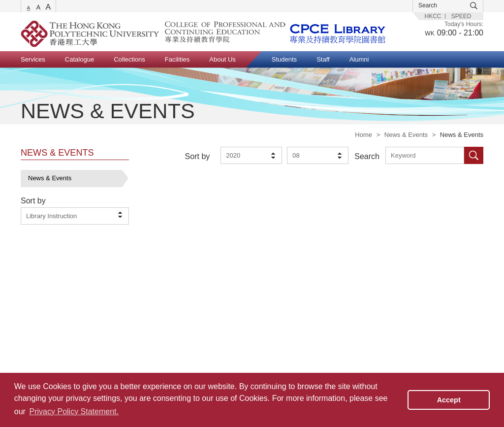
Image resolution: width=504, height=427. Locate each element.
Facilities (177, 59)
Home (363, 135)
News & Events (406, 135)
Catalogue (79, 59)
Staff (323, 59)
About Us (222, 59)
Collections (129, 59)
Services (33, 59)
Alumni (359, 59)
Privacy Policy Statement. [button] (74, 411)
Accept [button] (449, 400)
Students (284, 59)
